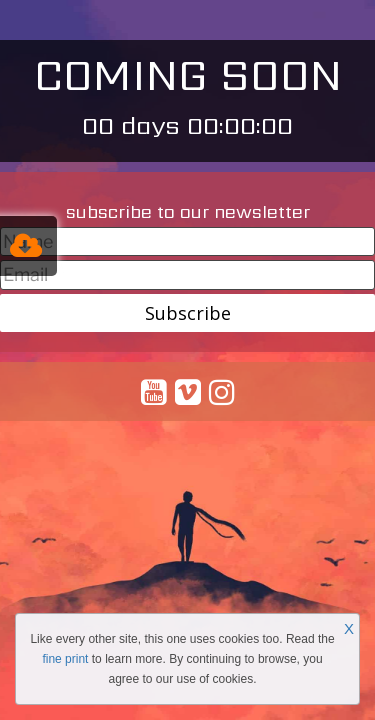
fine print (65, 659)
